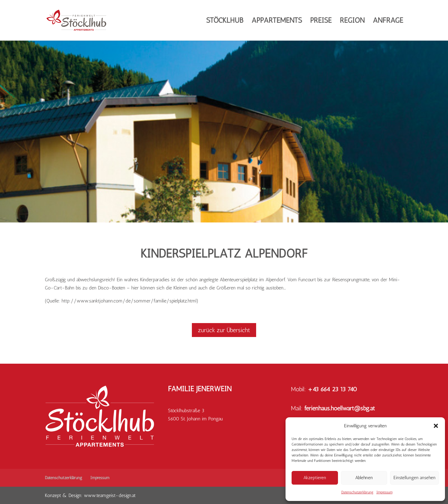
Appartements (277, 21)
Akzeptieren (315, 478)
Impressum (384, 492)
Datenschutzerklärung (357, 492)
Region (352, 21)
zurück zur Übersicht (224, 330)
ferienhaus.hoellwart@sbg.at (340, 408)
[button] (436, 426)
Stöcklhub (225, 21)
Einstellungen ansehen (415, 478)
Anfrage (388, 21)
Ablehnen (364, 478)
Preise (321, 21)
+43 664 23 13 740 (332, 389)
